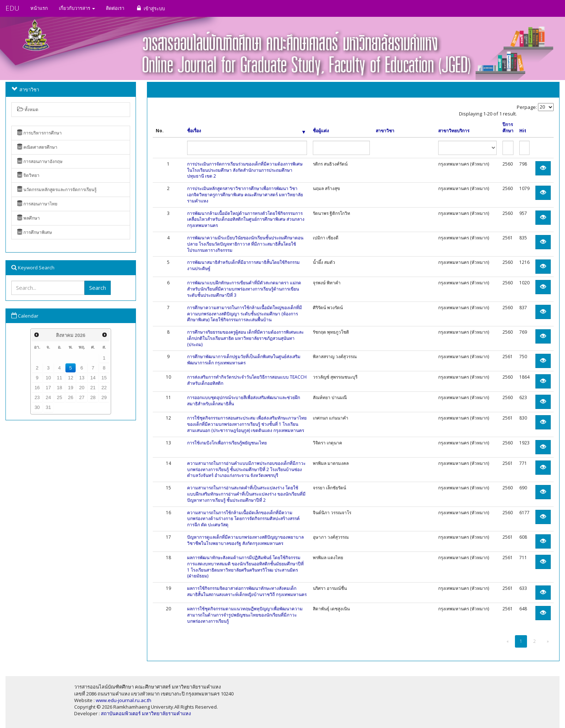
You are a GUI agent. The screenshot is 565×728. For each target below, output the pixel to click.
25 (59, 397)
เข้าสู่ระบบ (150, 8)
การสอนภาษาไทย (37, 204)
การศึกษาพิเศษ (35, 232)
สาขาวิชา (385, 131)
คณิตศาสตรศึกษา (37, 147)
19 (71, 388)
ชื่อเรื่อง (246, 131)
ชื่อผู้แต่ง (321, 131)
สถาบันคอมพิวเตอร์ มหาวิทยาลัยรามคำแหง (146, 713)
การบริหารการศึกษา (39, 133)
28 (93, 397)
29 (104, 397)
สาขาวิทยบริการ (454, 131)
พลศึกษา (29, 218)
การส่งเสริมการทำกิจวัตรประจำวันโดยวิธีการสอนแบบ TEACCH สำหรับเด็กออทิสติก (247, 380)
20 (82, 388)
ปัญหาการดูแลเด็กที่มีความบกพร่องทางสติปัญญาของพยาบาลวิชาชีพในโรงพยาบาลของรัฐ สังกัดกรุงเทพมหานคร (245, 540)
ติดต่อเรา (115, 8)
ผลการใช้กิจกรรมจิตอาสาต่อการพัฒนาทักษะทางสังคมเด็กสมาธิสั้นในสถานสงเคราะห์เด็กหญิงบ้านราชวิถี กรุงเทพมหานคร (247, 591)
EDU (12, 8)
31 (48, 407)
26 (71, 397)
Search (98, 288)
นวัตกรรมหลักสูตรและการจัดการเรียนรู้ (57, 189)
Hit (523, 131)
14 (93, 378)
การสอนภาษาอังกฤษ (40, 161)
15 (104, 378)
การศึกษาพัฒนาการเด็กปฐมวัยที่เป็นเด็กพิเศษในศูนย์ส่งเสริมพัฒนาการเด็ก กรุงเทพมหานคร (244, 360)
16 (37, 388)
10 (48, 378)
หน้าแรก (39, 8)
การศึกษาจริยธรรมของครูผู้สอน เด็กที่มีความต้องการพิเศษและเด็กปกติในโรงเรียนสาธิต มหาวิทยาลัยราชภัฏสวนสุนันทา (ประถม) (245, 338)
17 (48, 388)
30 (37, 407)
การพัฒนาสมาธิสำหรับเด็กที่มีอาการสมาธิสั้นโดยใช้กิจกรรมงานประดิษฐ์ (243, 265)
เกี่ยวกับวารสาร (77, 8)
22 (104, 388)
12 (71, 378)
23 (37, 397)
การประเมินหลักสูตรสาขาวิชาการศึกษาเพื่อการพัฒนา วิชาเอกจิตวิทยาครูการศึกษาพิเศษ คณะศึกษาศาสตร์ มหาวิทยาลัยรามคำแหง (245, 195)
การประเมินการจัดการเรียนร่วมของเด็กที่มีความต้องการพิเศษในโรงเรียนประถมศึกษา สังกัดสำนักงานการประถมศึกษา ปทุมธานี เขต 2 (245, 170)
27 (82, 397)
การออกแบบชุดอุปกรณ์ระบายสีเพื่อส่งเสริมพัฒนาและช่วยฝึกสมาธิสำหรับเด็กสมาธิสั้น (244, 401)
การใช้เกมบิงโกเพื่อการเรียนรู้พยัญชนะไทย (227, 443)
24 (48, 397)
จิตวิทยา (28, 175)
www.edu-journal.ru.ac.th (124, 700)
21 (93, 388)
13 (82, 378)
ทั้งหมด (28, 109)
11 (59, 378)
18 (59, 388)
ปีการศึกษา (508, 128)
